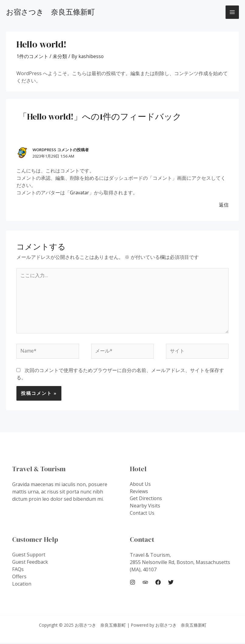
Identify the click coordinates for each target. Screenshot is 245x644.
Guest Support (29, 556)
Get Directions (146, 500)
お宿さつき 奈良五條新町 (50, 12)
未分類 (60, 56)
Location (22, 585)
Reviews (139, 493)
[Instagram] (133, 583)
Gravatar (80, 193)
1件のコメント (32, 56)
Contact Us (142, 514)
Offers (19, 578)
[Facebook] (158, 583)
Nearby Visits (145, 507)
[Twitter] (171, 583)
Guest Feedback (30, 563)
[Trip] (145, 583)
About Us (140, 485)
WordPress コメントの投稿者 (61, 150)
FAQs (18, 571)
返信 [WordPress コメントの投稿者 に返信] (224, 205)
